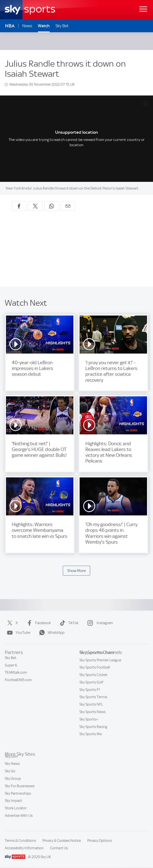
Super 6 (11, 668)
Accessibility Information (24, 848)
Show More (76, 571)
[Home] (30, 10)
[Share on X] (35, 206)
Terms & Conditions (20, 841)
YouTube (18, 633)
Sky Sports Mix (91, 741)
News (27, 26)
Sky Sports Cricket (93, 682)
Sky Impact (13, 806)
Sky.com (11, 762)
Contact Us (59, 848)
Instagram (99, 623)
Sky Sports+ (89, 727)
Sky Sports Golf (91, 690)
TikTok (68, 623)
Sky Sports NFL (91, 712)
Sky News (12, 769)
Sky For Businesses (20, 792)
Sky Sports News (92, 719)
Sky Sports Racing (93, 734)
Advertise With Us (19, 821)
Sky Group (13, 784)
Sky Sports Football (95, 675)
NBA (10, 26)
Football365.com (18, 682)
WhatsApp (51, 633)
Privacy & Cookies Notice (62, 841)
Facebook (38, 623)
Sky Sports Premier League (100, 668)
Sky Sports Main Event (97, 660)
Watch (44, 26)
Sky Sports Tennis (93, 704)
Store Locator (16, 814)
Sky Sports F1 (90, 697)
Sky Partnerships (18, 799)
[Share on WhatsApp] (52, 206)
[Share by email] (68, 206)
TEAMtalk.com (16, 675)
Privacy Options (100, 841)
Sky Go (10, 777)
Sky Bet (11, 660)
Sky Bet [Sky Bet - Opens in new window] (62, 26)
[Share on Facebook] (19, 206)
